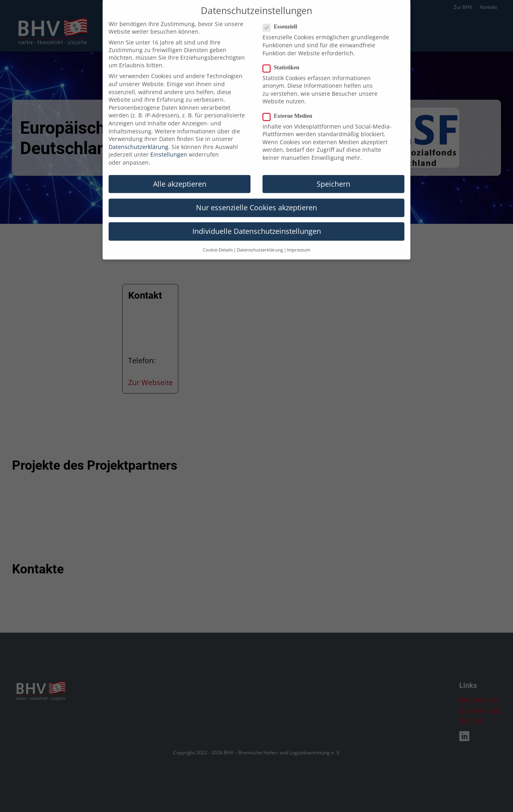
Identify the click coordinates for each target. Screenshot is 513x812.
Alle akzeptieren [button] (180, 175)
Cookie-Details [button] (218, 241)
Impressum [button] (299, 241)
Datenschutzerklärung (138, 138)
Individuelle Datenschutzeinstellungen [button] (257, 223)
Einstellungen (169, 146)
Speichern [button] (333, 175)
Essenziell (282, 18)
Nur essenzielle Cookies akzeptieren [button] (256, 199)
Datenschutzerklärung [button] (260, 241)
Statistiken (284, 59)
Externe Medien (290, 107)
